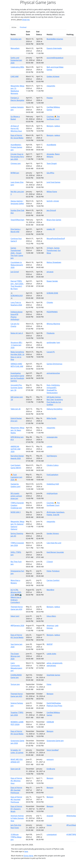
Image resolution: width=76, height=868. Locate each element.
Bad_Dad (50, 400)
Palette (49, 515)
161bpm (50, 248)
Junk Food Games (53, 182)
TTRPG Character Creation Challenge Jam (17, 505)
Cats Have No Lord (54, 543)
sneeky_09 (51, 229)
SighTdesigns (52, 456)
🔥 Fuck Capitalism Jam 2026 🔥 (16, 477)
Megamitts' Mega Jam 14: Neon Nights (18, 430)
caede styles (51, 654)
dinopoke (50, 154)
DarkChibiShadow (54, 703)
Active (14, 27)
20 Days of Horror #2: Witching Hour (16, 128)
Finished (23, 27)
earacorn (50, 759)
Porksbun (56, 571)
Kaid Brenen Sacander (55, 552)
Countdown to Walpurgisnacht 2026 (17, 265)
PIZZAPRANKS (52, 312)
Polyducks (51, 333)
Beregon (50, 126)
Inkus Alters (51, 616)
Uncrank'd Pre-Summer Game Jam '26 (17, 388)
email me (26, 20)
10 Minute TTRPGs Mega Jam (16, 837)
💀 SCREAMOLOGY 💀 (17, 296)
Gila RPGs (50, 173)
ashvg (49, 663)
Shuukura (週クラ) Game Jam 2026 (17, 345)
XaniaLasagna (52, 393)
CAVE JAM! (15, 76)
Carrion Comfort (53, 580)
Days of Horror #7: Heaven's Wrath (16, 809)
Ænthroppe (51, 512)
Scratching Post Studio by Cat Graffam (55, 402)
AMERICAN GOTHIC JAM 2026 (16, 449)
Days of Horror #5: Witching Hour (16, 781)
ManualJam (15, 48)
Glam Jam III (16, 769)
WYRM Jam (15, 173)
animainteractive (53, 373)
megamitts (51, 86)
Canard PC (51, 352)
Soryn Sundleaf (53, 750)
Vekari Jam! (15, 616)
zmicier (56, 201)
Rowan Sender (52, 281)
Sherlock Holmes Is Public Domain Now (17, 818)
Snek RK (56, 515)
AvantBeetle (51, 145)
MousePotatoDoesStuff (56, 239)
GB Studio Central (54, 397)
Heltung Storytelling (54, 409)
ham (58, 342)
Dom (49, 385)
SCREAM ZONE (52, 293)
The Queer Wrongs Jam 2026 (15, 656)
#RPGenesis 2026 (17, 625)
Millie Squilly (51, 418)
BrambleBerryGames (55, 39)
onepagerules (52, 437)
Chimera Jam (16, 163)
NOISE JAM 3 (16, 512)
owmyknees (51, 666)
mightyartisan (52, 493)
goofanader (51, 342)
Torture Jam (15, 684)
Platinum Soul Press (54, 706)
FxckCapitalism (52, 475)
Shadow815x (52, 390)
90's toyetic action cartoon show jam (16, 496)
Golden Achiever (53, 76)
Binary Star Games (54, 220)
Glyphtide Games (53, 675)
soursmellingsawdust (55, 58)
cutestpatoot (52, 834)
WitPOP (50, 644)
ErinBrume (51, 769)
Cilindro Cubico (53, 465)
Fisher (49, 571)
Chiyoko (50, 302)
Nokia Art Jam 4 (17, 333)
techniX (50, 201)
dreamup (50, 625)
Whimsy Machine (53, 324)
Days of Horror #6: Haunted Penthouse (16, 799)
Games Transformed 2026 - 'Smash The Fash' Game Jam (17, 253)
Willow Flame (52, 192)
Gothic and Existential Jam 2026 (16, 60)
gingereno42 (57, 663)
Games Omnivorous (54, 364)
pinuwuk (50, 272)
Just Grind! (15, 272)
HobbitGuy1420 (53, 484)
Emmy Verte (28, 856)
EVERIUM (50, 722)
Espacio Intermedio (54, 48)
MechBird (50, 590)
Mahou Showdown (54, 262)
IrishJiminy (55, 385)
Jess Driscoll (51, 210)
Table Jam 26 (16, 409)
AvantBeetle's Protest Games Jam (16, 147)
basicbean (60, 512)
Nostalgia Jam (16, 39)
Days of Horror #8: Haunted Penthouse (16, 790)
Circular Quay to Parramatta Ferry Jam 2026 (17, 157)
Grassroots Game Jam (55, 741)
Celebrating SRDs (17, 67)
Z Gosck (50, 562)
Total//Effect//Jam (18, 220)
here (26, 851)
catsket (49, 446)
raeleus (57, 126)
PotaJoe (50, 98)
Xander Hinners (53, 533)
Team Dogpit (52, 163)
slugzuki (50, 816)
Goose (49, 825)
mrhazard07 (51, 388)
